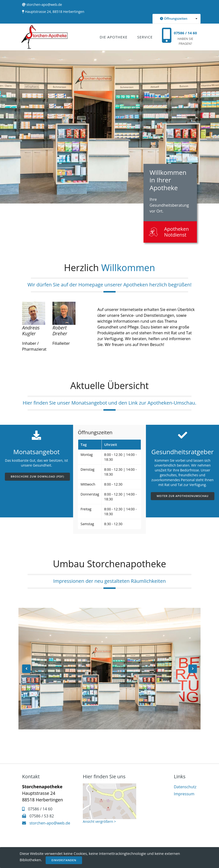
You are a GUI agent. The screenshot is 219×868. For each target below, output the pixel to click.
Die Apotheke (114, 37)
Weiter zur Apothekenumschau (183, 496)
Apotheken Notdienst (177, 232)
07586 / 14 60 (185, 33)
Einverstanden (64, 860)
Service (145, 37)
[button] (177, 19)
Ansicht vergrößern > (99, 821)
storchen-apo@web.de (44, 4)
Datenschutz (185, 787)
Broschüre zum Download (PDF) (37, 476)
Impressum (184, 794)
